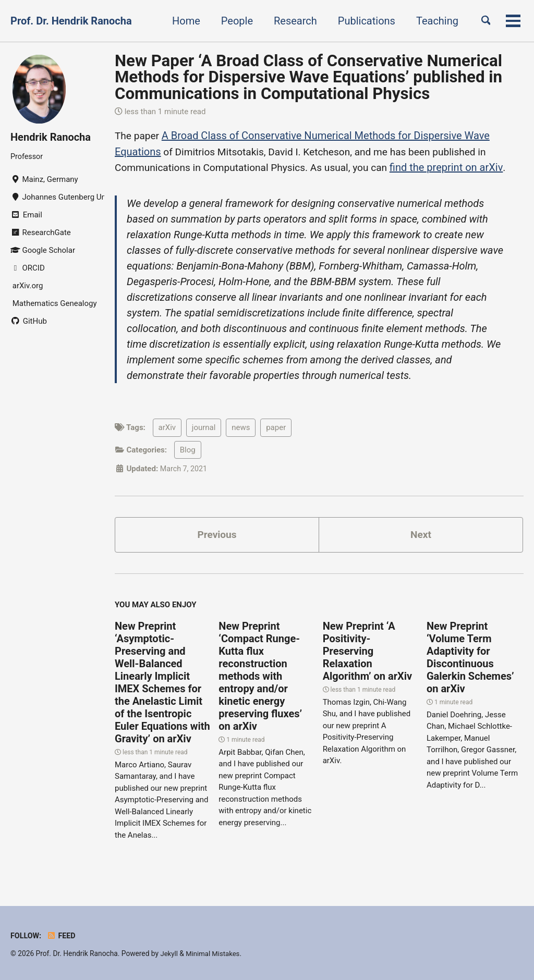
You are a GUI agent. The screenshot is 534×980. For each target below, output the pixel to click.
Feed (63, 936)
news (241, 428)
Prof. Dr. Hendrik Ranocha (71, 21)
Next (421, 536)
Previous (217, 536)
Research (291, 21)
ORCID (28, 268)
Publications (362, 21)
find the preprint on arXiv (459, 167)
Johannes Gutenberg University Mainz (57, 198)
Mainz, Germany (44, 180)
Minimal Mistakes (215, 953)
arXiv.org (27, 286)
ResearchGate (41, 233)
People (232, 21)
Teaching (433, 21)
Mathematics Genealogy (54, 304)
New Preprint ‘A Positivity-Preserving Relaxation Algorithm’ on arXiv (367, 654)
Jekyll (169, 953)
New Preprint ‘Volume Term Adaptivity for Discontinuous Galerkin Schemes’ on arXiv (470, 660)
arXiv (167, 428)
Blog (188, 450)
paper (276, 428)
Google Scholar (43, 251)
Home (181, 21)
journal (204, 428)
